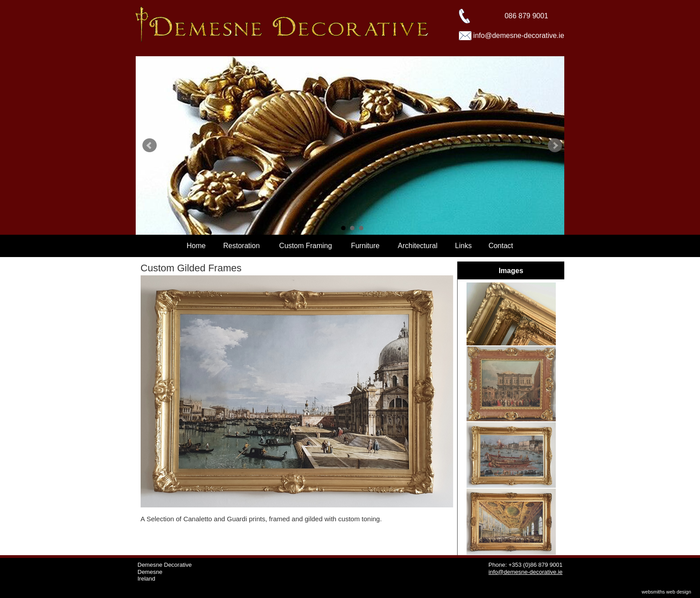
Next (555, 145)
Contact (501, 246)
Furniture (365, 246)
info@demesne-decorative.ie (519, 35)
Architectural (418, 246)
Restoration (242, 246)
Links (463, 246)
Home (196, 246)
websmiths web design (666, 592)
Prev (150, 145)
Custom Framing (305, 246)
